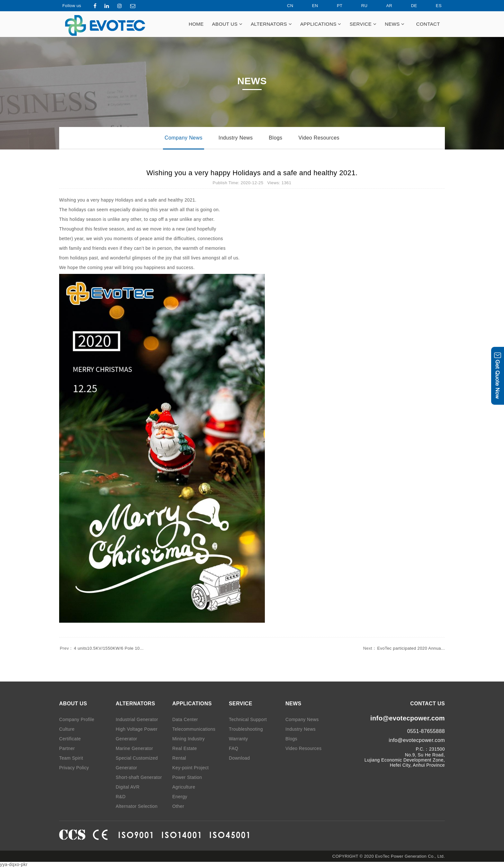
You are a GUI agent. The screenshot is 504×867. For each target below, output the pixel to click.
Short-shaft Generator (139, 777)
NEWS (395, 24)
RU (359, 6)
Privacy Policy (74, 768)
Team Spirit (71, 758)
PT (334, 6)
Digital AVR (128, 787)
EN (310, 6)
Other (178, 806)
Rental (179, 758)
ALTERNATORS (271, 24)
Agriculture (184, 787)
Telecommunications (194, 729)
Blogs (275, 138)
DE (409, 6)
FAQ (234, 748)
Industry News (236, 138)
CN (285, 6)
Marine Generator (134, 748)
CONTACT (428, 24)
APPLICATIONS (321, 24)
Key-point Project (190, 768)
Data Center (185, 719)
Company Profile (77, 719)
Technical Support (248, 719)
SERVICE (363, 24)
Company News (184, 138)
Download (239, 758)
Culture (67, 729)
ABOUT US (227, 24)
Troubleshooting (246, 729)
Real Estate (185, 748)
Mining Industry (189, 739)
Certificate (70, 739)
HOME (196, 24)
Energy (180, 797)
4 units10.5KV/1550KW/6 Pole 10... (101, 648)
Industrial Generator (137, 719)
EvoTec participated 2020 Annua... (404, 648)
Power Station (187, 777)
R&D (121, 797)
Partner (67, 748)
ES (433, 6)
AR (384, 6)
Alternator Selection (137, 806)
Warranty (238, 739)
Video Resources (319, 138)
